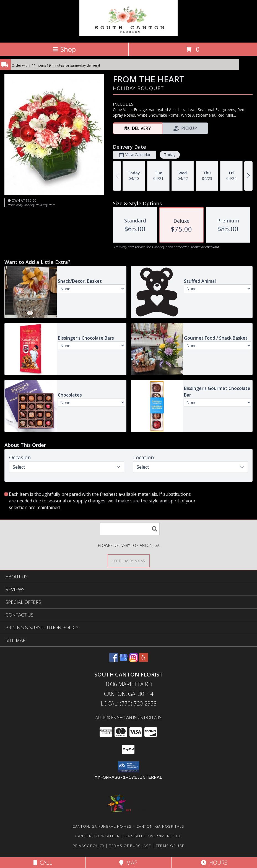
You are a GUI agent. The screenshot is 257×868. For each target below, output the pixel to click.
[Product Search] (130, 529)
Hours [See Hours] (214, 863)
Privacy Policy (89, 846)
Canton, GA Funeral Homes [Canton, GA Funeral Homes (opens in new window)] (102, 826)
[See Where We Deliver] (129, 561)
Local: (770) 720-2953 (129, 703)
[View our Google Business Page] (124, 660)
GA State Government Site (153, 836)
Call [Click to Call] (43, 863)
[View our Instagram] (134, 660)
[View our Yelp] (144, 660)
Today (170, 155)
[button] (128, 767)
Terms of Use (170, 846)
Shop (64, 49)
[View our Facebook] (114, 660)
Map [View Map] (128, 863)
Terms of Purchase (130, 846)
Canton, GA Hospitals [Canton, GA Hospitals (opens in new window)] (160, 826)
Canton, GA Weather (97, 836)
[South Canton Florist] (128, 34)
